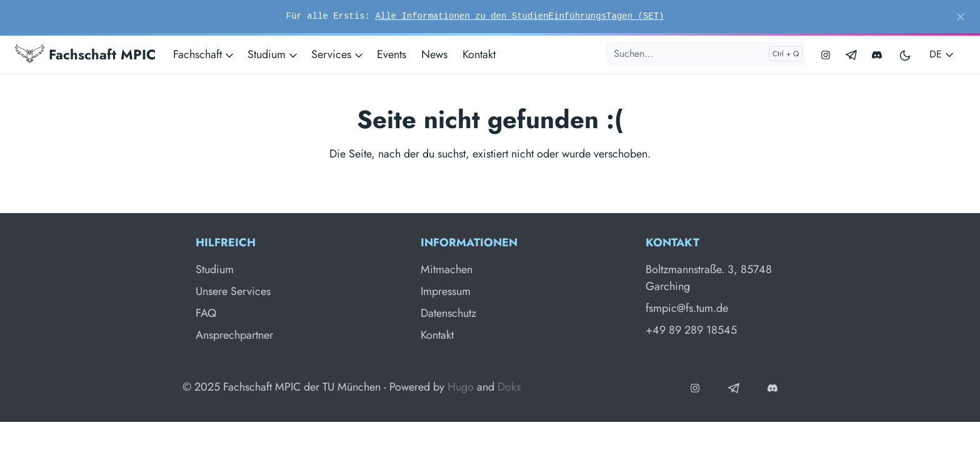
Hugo (461, 387)
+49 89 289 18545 (691, 330)
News (434, 54)
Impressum (446, 291)
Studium (215, 269)
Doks (509, 387)
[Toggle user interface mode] (906, 55)
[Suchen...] (706, 54)
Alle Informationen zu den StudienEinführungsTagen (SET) (519, 16)
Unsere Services (233, 291)
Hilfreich (226, 242)
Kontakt (479, 54)
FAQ (206, 313)
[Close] (961, 17)
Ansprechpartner (234, 335)
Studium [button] (273, 54)
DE (942, 54)
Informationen (469, 242)
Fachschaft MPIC (85, 54)
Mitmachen (447, 269)
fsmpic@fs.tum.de (687, 308)
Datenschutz (448, 313)
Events (392, 54)
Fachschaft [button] (204, 54)
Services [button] (338, 54)
